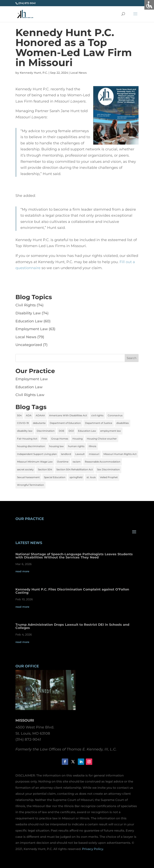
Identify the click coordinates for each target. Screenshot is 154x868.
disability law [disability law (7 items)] (25, 431)
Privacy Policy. (93, 849)
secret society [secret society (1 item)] (25, 469)
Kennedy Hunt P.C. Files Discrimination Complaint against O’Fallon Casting (72, 591)
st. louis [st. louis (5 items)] (91, 477)
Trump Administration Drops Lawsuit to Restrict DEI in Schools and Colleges (72, 626)
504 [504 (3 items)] (19, 415)
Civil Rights (26, 305)
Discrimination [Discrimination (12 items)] (46, 431)
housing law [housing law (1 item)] (56, 446)
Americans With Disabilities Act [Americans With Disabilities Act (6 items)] (68, 415)
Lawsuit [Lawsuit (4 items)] (80, 454)
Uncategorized (29, 345)
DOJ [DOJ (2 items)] (71, 431)
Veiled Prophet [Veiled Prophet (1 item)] (109, 477)
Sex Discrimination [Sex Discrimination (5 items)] (108, 469)
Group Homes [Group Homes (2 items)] (60, 439)
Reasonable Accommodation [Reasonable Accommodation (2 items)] (103, 462)
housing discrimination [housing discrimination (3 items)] (31, 446)
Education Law (29, 321)
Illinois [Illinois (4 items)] (92, 446)
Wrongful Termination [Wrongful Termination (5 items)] (30, 485)
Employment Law (32, 329)
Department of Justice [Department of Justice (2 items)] (99, 423)
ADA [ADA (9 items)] (29, 415)
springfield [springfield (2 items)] (76, 477)
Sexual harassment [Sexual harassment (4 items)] (28, 477)
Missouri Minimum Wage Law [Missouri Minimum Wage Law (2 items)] (35, 462)
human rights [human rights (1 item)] (76, 446)
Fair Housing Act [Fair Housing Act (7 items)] (27, 439)
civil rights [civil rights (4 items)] (97, 415)
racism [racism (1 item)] (77, 462)
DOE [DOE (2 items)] (62, 431)
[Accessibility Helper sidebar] (149, 5)
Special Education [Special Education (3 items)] (55, 477)
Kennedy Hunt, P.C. (34, 73)
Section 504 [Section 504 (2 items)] (45, 469)
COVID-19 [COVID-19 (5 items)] (23, 423)
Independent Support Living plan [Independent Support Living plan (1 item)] (37, 454)
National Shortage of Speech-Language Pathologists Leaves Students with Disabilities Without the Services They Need (74, 556)
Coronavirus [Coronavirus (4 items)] (115, 415)
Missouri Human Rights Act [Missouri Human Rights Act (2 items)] (120, 454)
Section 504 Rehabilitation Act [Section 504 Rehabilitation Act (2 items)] (75, 469)
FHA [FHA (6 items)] (44, 439)
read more (22, 571)
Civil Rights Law (30, 395)
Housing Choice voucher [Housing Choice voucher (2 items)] (102, 439)
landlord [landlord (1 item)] (66, 454)
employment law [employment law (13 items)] (111, 431)
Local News (79, 73)
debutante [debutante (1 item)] (39, 423)
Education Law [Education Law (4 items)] (87, 431)
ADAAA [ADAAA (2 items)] (40, 415)
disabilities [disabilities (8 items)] (123, 423)
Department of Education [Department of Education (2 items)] (65, 423)
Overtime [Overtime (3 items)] (63, 462)
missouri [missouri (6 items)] (94, 454)
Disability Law (28, 313)
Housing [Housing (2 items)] (78, 439)
